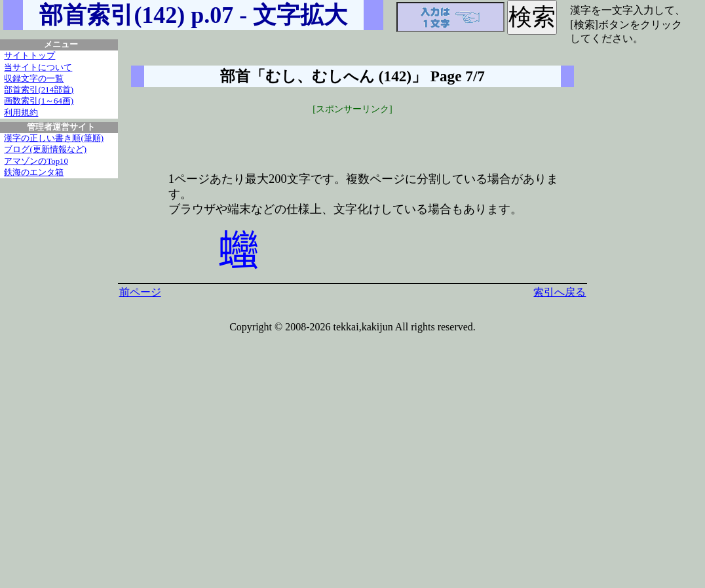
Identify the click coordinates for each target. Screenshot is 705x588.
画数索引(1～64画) (39, 101)
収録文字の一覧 (34, 79)
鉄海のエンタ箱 (34, 172)
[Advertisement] (352, 136)
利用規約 (21, 113)
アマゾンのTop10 (36, 161)
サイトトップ (29, 56)
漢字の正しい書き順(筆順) (54, 138)
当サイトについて (38, 68)
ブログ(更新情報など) (45, 149)
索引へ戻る (560, 292)
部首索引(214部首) (39, 90)
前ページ (140, 292)
